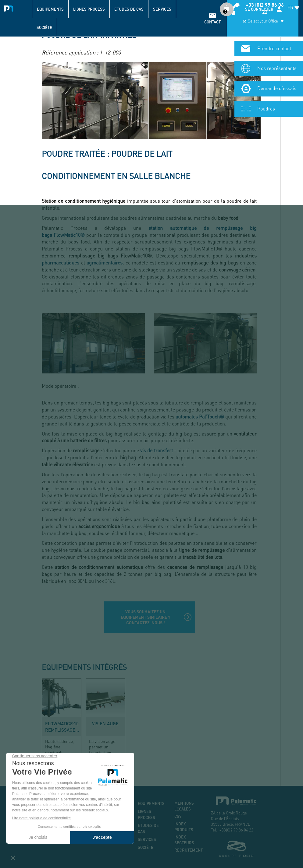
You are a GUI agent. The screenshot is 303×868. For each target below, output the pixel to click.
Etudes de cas (129, 9)
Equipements (50, 9)
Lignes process (89, 9)
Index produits (184, 827)
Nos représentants (277, 46)
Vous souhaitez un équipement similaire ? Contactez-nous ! (145, 617)
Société (44, 27)
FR (291, 7)
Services (162, 9)
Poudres (266, 86)
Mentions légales (184, 806)
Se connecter (259, 9)
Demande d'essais (277, 66)
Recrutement (188, 850)
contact (212, 22)
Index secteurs (184, 840)
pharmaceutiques (61, 262)
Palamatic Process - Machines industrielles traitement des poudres (10, 8)
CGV (178, 816)
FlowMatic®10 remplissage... (62, 726)
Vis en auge (105, 723)
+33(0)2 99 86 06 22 (236, 830)
